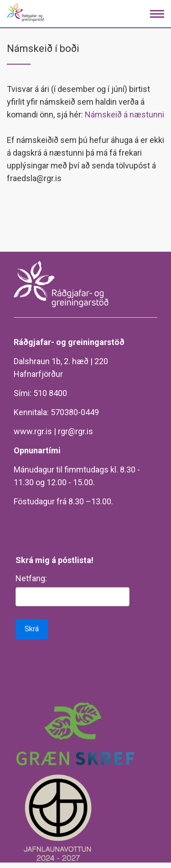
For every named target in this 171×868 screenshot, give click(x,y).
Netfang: (31, 578)
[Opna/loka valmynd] (157, 14)
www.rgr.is (33, 431)
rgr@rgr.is (75, 431)
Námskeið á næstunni (124, 114)
